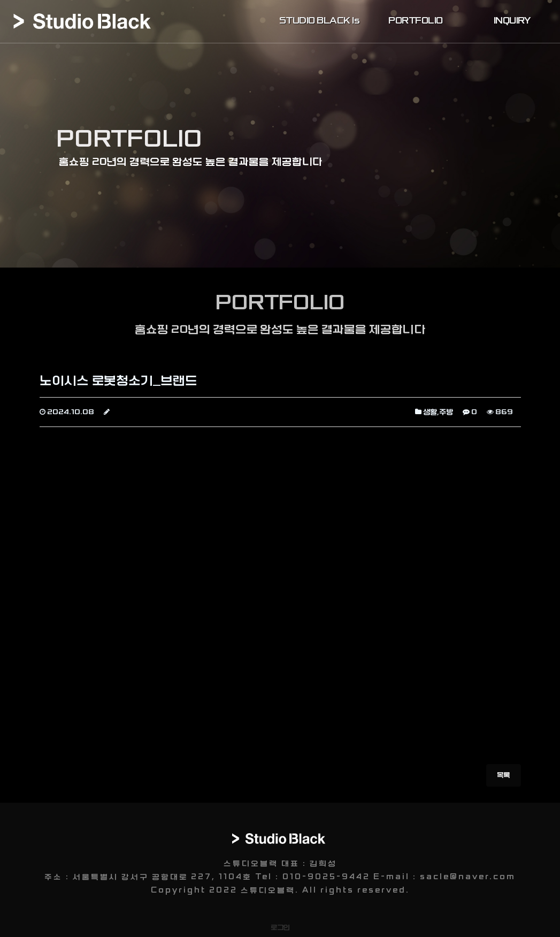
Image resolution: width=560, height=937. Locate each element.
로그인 (280, 927)
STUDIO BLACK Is (320, 21)
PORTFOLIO (416, 21)
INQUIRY (512, 21)
